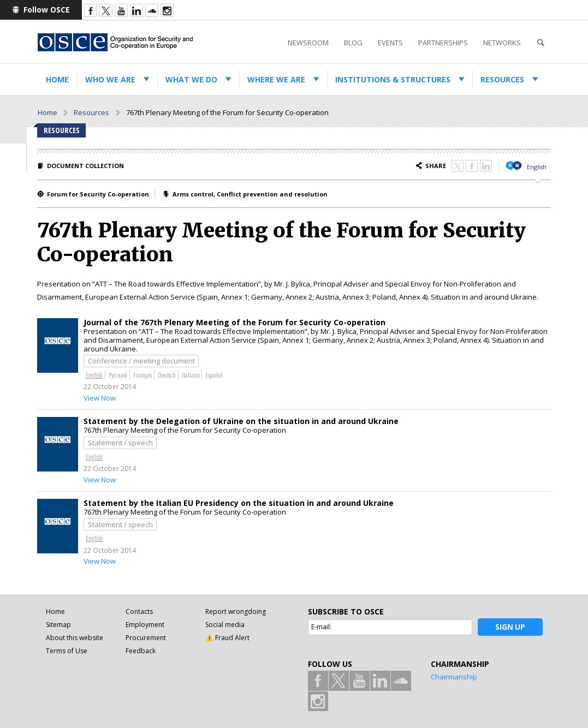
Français (142, 375)
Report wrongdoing (236, 611)
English (537, 167)
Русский (118, 375)
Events (390, 43)
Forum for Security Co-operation (98, 194)
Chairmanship (454, 677)
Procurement (146, 638)
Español (214, 375)
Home (57, 79)
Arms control (193, 194)
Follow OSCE (47, 10)
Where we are (276, 79)
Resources (502, 79)
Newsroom (308, 43)
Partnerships (443, 43)
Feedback (141, 651)
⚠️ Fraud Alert (227, 638)
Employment (145, 625)
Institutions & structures (393, 79)
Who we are (110, 79)
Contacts (139, 611)
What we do (191, 79)
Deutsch (167, 375)
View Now (100, 398)
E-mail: (321, 627)
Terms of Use (67, 651)
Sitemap (58, 625)
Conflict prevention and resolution (272, 194)
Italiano (191, 375)
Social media (225, 625)
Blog (353, 43)
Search (541, 43)
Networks (502, 43)
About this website (75, 638)
